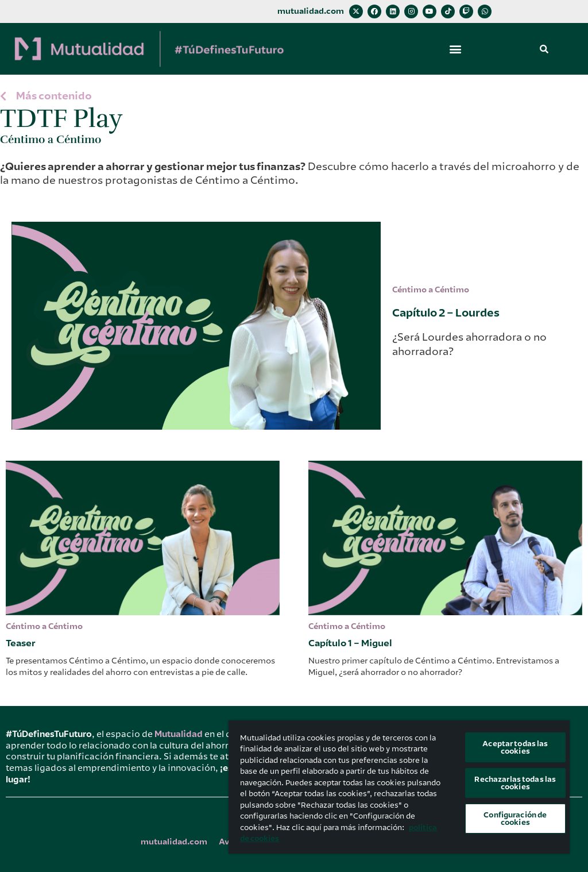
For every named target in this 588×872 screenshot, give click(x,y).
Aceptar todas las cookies (515, 747)
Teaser (21, 643)
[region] (399, 787)
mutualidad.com (311, 11)
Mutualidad (179, 734)
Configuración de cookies (515, 819)
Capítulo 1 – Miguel (350, 643)
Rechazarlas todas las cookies (515, 783)
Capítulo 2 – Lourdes (446, 313)
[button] (455, 49)
